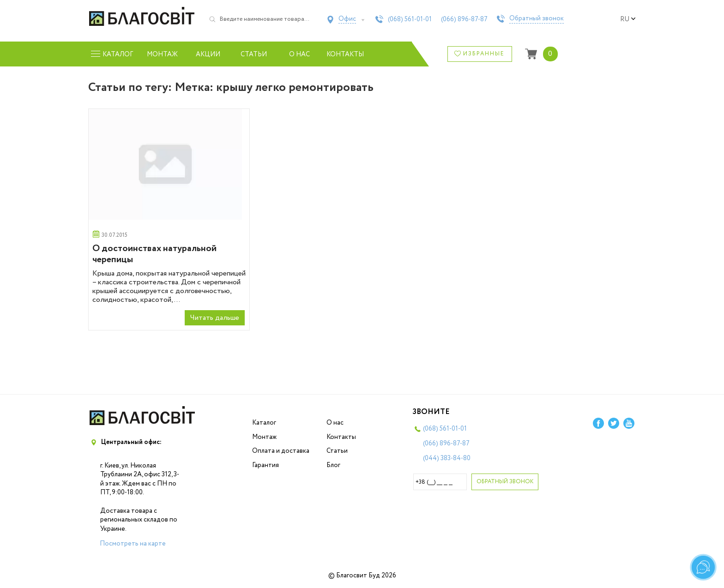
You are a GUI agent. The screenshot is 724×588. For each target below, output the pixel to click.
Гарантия (265, 465)
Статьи (254, 54)
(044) (447, 458)
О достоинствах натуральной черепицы (154, 254)
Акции (208, 54)
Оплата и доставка (281, 451)
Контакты (345, 54)
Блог (333, 465)
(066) (464, 19)
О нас (299, 54)
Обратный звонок (537, 19)
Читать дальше (215, 318)
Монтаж (162, 54)
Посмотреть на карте (133, 544)
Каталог (264, 423)
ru (628, 19)
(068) (410, 19)
